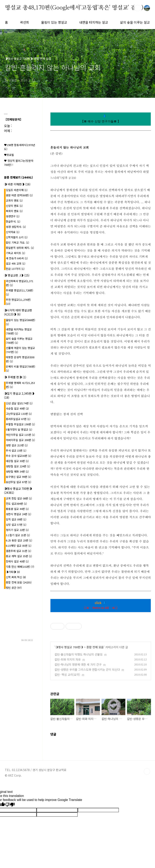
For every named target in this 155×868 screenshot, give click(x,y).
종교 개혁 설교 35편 (19, 556)
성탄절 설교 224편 (18, 466)
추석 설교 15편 (16, 450)
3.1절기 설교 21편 (18, 535)
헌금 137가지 (15, 269)
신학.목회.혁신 (16, 577)
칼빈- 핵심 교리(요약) (67, 675)
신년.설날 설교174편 (19, 403)
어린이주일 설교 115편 (20, 435)
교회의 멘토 (14, 200)
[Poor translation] (10, 805)
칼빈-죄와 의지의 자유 (68, 659)
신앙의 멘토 (14, 206)
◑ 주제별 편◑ (15, 377)
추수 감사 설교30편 (18, 456)
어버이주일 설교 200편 (20, 440)
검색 (138, 8)
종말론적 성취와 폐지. (20, 248)
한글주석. (13, 221)
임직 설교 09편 (16, 519)
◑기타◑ (13, 572)
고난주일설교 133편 (19, 414)
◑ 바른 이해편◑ (17, 184)
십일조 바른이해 (17, 190)
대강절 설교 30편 (17, 461)
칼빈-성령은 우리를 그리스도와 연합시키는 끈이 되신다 (87, 669)
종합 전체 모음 (95, 647)
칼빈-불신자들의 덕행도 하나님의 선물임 (79, 654)
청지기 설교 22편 (17, 530)
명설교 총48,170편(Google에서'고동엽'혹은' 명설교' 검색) (74, 8)
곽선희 (25, 22)
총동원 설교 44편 (17, 509)
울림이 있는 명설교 (54, 22)
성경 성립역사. (16, 227)
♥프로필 (9, 155)
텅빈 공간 (14, 588)
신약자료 (13, 232)
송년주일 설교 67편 (18, 482)
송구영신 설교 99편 (18, 477)
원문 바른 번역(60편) (19, 195)
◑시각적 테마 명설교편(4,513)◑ (18, 312)
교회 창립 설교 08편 (19, 498)
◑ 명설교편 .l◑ (17, 275)
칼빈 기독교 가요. (17, 242)
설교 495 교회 (16, 263)
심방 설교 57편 (16, 525)
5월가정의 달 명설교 (19, 429)
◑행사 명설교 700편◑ (69, 647)
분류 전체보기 (18, 177)
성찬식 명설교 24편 (18, 514)
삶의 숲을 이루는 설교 (135, 22)
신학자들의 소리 (17, 237)
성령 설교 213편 (17, 445)
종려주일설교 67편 (18, 419)
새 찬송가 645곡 (17, 258)
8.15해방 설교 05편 (19, 546)
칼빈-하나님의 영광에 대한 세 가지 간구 (78, 664)
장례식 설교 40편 (17, 561)
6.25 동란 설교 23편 (19, 540)
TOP (147, 771)
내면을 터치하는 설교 (94, 22)
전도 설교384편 (16, 504)
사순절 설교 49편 (17, 408)
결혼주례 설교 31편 (18, 551)
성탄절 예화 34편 (17, 471)
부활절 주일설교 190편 (20, 424)
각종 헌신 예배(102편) (20, 567)
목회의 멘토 (14, 211)
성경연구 (13, 216)
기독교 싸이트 (15, 253)
